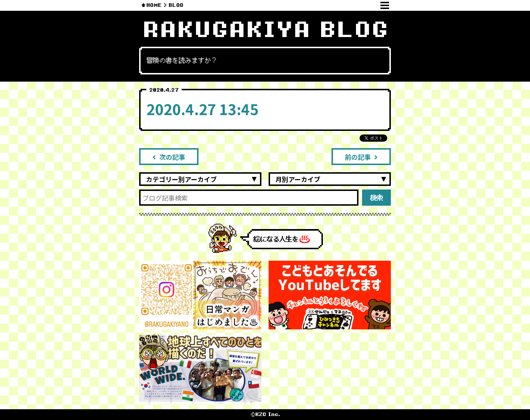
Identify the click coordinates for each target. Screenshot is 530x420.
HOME (154, 5)
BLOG (176, 5)
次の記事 (169, 157)
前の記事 (361, 157)
